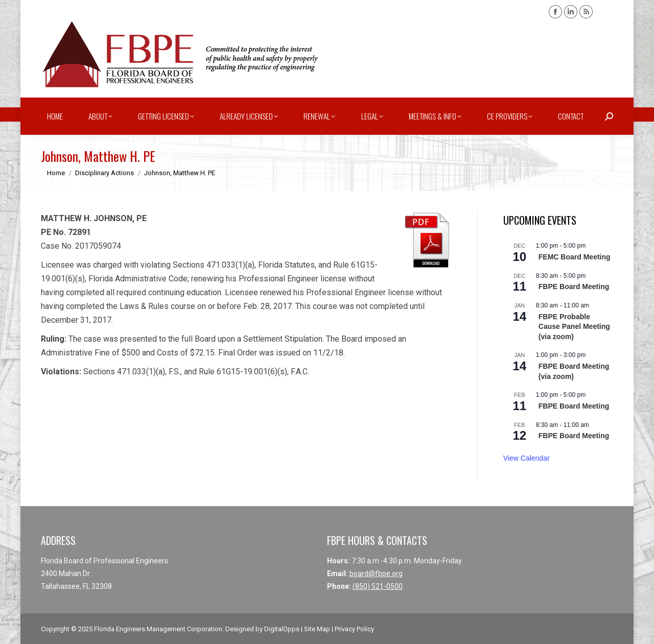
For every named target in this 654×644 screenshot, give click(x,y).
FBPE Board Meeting (574, 287)
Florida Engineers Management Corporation (158, 629)
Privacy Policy (354, 629)
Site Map (317, 629)
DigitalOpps (282, 629)
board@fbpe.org (376, 574)
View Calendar (527, 458)
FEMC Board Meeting (575, 257)
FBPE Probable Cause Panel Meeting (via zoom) (574, 327)
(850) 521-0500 (378, 586)
